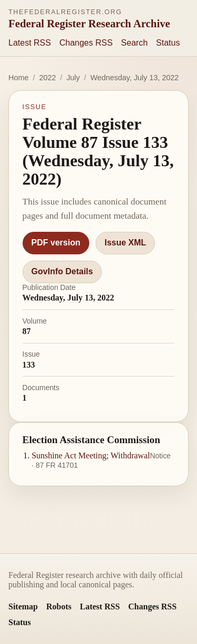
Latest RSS (30, 43)
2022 (47, 78)
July (73, 78)
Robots (59, 607)
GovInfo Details (62, 271)
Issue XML (125, 243)
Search (134, 43)
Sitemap (23, 607)
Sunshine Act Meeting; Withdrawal (91, 455)
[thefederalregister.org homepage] (89, 19)
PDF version (56, 243)
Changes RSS (86, 43)
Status (168, 43)
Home (18, 78)
